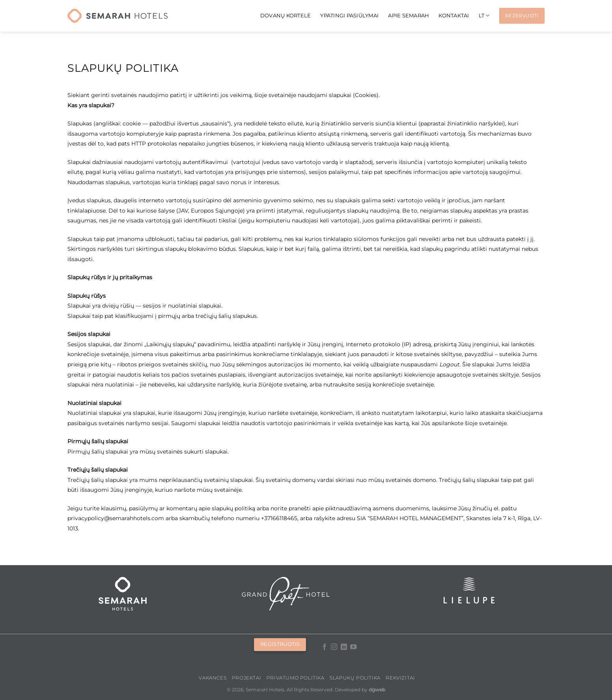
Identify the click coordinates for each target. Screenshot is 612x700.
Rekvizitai (400, 678)
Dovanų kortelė (286, 16)
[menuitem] (484, 16)
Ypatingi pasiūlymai (349, 16)
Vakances (213, 678)
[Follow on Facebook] (324, 647)
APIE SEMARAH (409, 16)
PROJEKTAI (247, 678)
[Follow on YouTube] (353, 647)
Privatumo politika (296, 678)
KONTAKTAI (454, 16)
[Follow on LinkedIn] (343, 647)
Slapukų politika (355, 678)
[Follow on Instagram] (334, 647)
